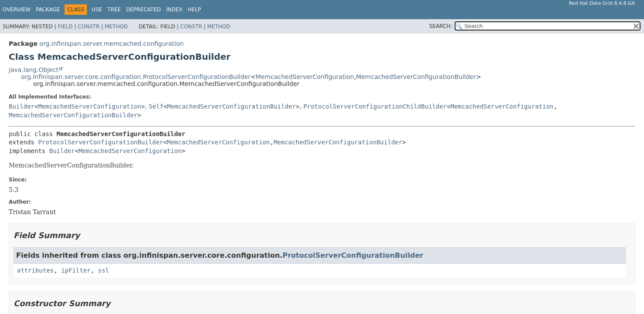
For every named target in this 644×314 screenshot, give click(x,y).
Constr (89, 27)
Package (48, 10)
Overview (17, 10)
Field (65, 27)
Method (116, 27)
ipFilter (76, 270)
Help (194, 10)
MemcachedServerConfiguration (305, 77)
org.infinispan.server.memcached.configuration (111, 44)
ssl (103, 270)
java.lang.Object (34, 70)
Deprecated (144, 10)
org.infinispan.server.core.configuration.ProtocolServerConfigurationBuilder (136, 77)
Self (156, 106)
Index (175, 10)
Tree (114, 10)
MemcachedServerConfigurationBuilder (416, 77)
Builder (22, 106)
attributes (35, 270)
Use (97, 10)
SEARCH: (441, 26)
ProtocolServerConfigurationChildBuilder (375, 106)
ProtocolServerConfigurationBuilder (101, 142)
